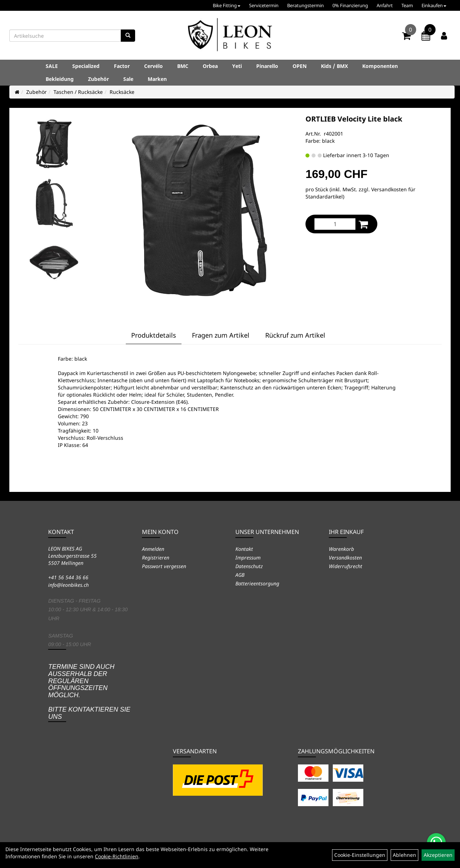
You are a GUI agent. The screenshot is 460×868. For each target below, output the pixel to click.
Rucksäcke (122, 92)
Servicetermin (264, 5)
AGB (240, 575)
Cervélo (153, 66)
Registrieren (156, 558)
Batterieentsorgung (257, 583)
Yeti (237, 66)
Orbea (210, 66)
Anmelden (153, 549)
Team (407, 5)
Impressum (248, 558)
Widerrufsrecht (346, 566)
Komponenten (380, 66)
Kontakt (244, 549)
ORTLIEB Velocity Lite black (354, 119)
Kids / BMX (334, 66)
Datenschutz (249, 566)
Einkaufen (434, 5)
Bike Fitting (227, 5)
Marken (157, 79)
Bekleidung (60, 79)
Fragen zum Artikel (221, 335)
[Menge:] (335, 224)
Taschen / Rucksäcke (78, 92)
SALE (52, 66)
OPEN (300, 66)
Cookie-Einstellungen (360, 855)
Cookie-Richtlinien (117, 856)
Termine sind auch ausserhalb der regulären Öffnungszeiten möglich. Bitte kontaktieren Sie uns (89, 692)
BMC (183, 66)
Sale (128, 79)
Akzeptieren (438, 855)
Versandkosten (345, 558)
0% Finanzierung (350, 5)
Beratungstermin (305, 5)
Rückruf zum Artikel (295, 335)
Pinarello (267, 66)
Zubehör (98, 79)
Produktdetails (154, 335)
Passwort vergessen (164, 566)
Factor (122, 66)
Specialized (86, 66)
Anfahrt (385, 5)
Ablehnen (404, 855)
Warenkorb (341, 549)
